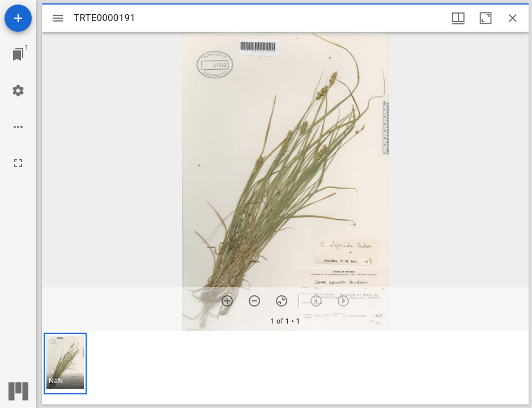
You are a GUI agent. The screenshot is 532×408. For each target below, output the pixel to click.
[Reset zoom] (282, 301)
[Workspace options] (18, 127)
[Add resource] (18, 18)
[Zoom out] (254, 301)
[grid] (285, 368)
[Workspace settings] (18, 91)
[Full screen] (18, 163)
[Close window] (513, 18)
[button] (65, 364)
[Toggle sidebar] (58, 18)
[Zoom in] (227, 301)
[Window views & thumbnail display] (458, 18)
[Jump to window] (18, 54)
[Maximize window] (486, 18)
